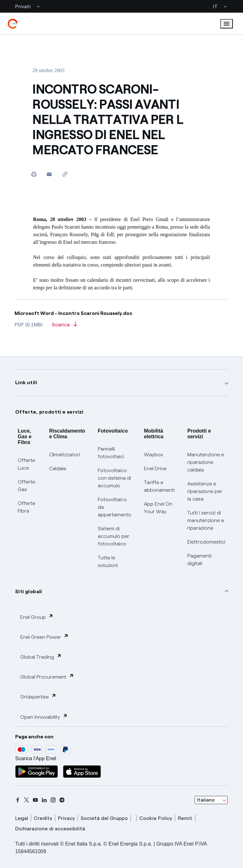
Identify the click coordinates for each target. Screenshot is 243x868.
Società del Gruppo (104, 818)
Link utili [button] (26, 382)
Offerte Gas (26, 486)
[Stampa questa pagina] (34, 174)
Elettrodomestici (206, 542)
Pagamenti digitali (199, 560)
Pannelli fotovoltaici (111, 453)
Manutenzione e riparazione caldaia (206, 462)
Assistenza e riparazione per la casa (205, 491)
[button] (49, 174)
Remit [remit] (185, 818)
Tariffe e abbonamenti (159, 486)
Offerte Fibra (26, 507)
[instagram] (53, 800)
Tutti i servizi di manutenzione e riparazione (206, 520)
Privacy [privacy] (66, 818)
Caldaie (58, 468)
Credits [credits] (43, 818)
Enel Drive (155, 468)
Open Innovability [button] (44, 717)
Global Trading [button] (41, 657)
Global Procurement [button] (47, 677)
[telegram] (62, 800)
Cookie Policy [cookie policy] (156, 818)
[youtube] (35, 800)
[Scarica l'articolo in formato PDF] (65, 327)
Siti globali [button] (29, 591)
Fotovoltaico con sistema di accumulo (114, 478)
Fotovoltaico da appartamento (115, 507)
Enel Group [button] (37, 617)
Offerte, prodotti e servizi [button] (49, 412)
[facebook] (18, 800)
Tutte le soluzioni (108, 561)
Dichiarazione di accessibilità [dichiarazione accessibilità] (50, 829)
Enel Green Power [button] (44, 637)
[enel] (13, 24)
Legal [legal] (22, 818)
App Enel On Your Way (158, 508)
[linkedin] (44, 800)
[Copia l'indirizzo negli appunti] (65, 174)
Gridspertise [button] (38, 696)
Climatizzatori (65, 455)
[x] (27, 800)
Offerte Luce (26, 464)
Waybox (154, 455)
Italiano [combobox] (206, 800)
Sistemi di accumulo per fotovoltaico (114, 536)
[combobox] (211, 800)
